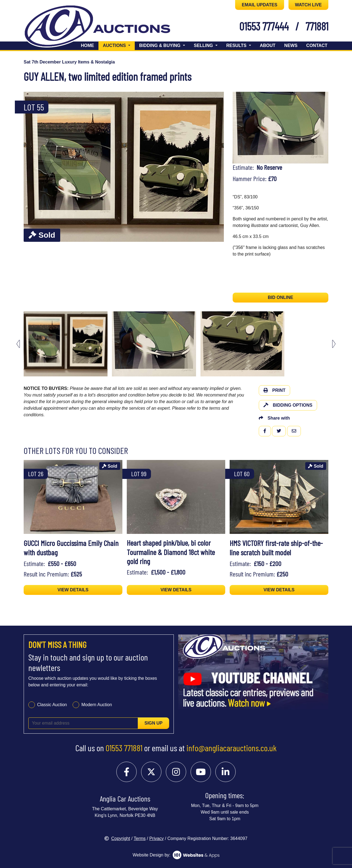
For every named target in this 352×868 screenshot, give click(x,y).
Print (274, 390)
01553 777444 (264, 26)
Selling (204, 45)
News (291, 45)
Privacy (156, 838)
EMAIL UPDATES (259, 5)
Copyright (117, 838)
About (268, 45)
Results (237, 45)
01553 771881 (124, 748)
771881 (317, 26)
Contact (317, 45)
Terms (140, 838)
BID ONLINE (280, 297)
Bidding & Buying (160, 45)
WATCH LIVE (308, 5)
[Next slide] (334, 344)
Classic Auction (52, 705)
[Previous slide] (18, 344)
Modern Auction (97, 705)
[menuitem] (66, 344)
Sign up (153, 723)
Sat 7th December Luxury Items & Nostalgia (69, 62)
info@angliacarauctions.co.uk (232, 748)
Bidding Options (288, 405)
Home (87, 45)
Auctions (119, 45)
